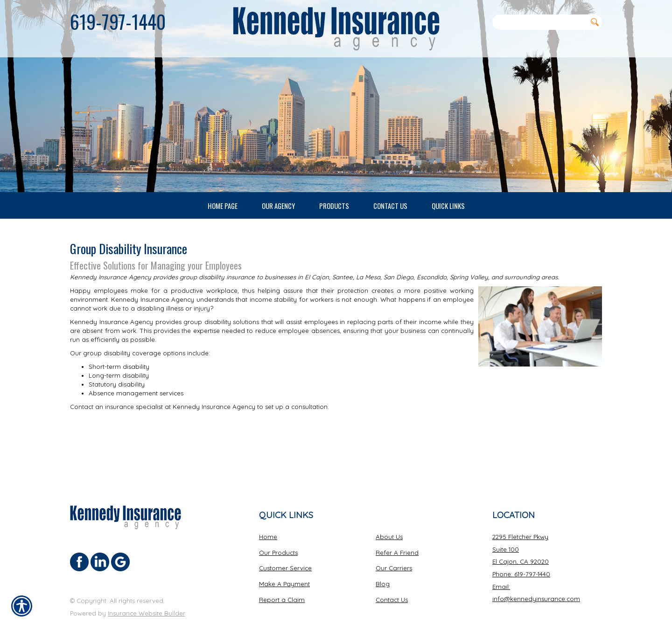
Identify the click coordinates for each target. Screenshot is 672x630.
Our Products (278, 528)
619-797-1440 (118, 21)
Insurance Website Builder (147, 588)
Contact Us (392, 575)
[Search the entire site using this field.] (539, 22)
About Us (389, 512)
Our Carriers (394, 543)
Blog (383, 559)
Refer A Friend (397, 528)
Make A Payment (284, 559)
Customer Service (285, 543)
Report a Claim (282, 575)
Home (268, 512)
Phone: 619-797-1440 (521, 549)
